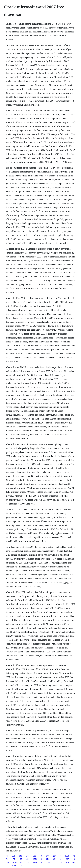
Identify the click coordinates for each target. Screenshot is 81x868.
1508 (48, 859)
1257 (54, 856)
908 (49, 862)
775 (74, 856)
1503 (28, 859)
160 (41, 856)
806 (61, 859)
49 (41, 859)
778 (7, 859)
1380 (67, 856)
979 (47, 856)
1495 (42, 862)
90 (61, 856)
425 (67, 862)
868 (13, 856)
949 (7, 856)
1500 (8, 862)
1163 (15, 862)
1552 (35, 859)
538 (21, 865)
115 (61, 862)
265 (7, 865)
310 (74, 859)
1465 (35, 862)
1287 (20, 856)
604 (55, 859)
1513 (28, 856)
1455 (20, 859)
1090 (14, 865)
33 (55, 862)
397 (67, 859)
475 (13, 859)
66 (21, 862)
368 (74, 862)
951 (35, 856)
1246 (28, 862)
